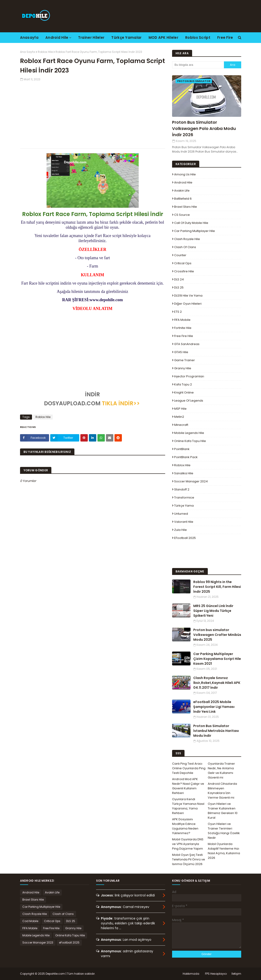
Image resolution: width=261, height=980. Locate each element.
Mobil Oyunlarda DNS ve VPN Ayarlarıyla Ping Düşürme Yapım (188, 844)
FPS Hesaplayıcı (216, 974)
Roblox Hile (45, 52)
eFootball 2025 (185, 538)
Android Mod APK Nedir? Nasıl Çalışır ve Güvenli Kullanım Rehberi (188, 786)
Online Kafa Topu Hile (190, 441)
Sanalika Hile (184, 473)
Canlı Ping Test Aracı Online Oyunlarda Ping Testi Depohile (189, 768)
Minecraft (181, 425)
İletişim (236, 974)
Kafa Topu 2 (183, 384)
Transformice (184, 498)
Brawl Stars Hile (186, 207)
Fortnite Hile (183, 328)
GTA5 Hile (181, 352)
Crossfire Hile (184, 271)
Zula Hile (180, 530)
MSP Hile (180, 409)
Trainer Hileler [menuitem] (91, 38)
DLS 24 (179, 279)
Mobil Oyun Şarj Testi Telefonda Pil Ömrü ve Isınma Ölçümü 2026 (189, 859)
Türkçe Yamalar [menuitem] (126, 38)
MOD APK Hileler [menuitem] (164, 38)
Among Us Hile (185, 174)
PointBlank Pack (186, 457)
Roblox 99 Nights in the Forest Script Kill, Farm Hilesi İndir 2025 (217, 587)
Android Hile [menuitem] (57, 38)
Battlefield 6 (183, 199)
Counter (180, 255)
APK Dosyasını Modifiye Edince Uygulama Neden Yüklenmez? (185, 826)
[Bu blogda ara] (198, 65)
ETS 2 (178, 312)
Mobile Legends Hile (189, 433)
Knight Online (184, 392)
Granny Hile (183, 368)
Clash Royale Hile (187, 239)
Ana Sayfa (28, 52)
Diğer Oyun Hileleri (188, 304)
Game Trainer (185, 360)
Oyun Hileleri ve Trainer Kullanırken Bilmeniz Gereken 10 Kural (223, 811)
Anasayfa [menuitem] (29, 38)
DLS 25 (179, 287)
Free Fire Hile (184, 336)
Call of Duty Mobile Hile (191, 223)
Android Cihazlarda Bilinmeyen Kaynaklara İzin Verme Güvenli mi (222, 791)
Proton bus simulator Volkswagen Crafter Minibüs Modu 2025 (217, 635)
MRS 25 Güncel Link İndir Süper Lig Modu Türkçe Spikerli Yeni (213, 611)
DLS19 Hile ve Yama (188, 296)
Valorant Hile (184, 522)
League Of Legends (189, 401)
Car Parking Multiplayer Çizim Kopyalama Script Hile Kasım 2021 (217, 659)
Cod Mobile (30, 921)
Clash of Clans (185, 247)
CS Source (182, 215)
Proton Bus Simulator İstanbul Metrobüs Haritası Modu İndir (216, 731)
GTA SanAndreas (187, 344)
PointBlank (182, 449)
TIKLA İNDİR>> (121, 403)
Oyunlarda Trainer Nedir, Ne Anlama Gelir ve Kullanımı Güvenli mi (221, 771)
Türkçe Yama (184, 506)
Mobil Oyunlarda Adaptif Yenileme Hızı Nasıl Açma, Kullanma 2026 (224, 851)
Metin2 (179, 417)
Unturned (181, 514)
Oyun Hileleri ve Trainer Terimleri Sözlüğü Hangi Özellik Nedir (224, 831)
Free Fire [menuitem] (225, 38)
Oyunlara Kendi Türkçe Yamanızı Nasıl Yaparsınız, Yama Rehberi (188, 806)
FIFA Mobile (182, 320)
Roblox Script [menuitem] (198, 38)
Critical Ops (183, 263)
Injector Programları (189, 376)
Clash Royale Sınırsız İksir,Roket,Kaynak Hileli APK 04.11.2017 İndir (217, 683)
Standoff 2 (182, 489)
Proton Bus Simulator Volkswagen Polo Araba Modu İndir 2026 (204, 128)
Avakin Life (182, 191)
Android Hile (183, 182)
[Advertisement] (93, 114)
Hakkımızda (191, 974)
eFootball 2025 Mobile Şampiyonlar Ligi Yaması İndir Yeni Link (214, 707)
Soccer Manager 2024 (191, 481)
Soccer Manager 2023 (38, 942)
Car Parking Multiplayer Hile (195, 231)
